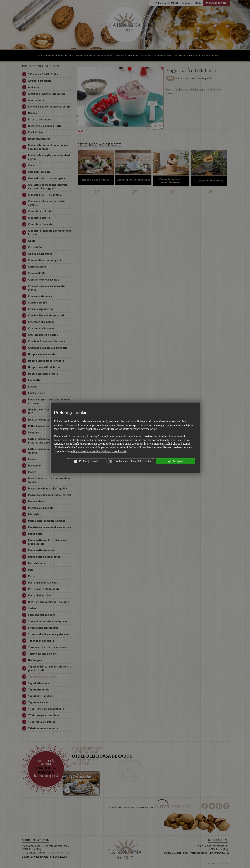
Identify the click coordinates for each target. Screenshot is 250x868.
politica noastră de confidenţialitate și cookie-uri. (99, 451)
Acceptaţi (175, 461)
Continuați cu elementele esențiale (131, 461)
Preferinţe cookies (87, 461)
